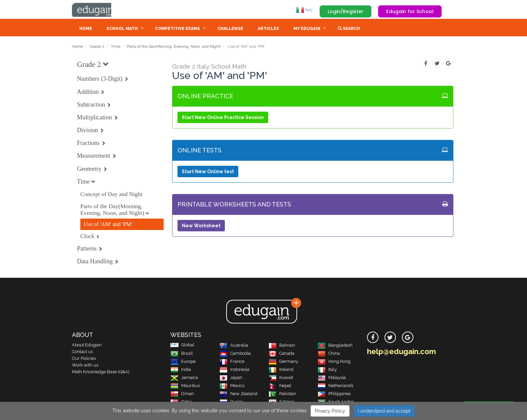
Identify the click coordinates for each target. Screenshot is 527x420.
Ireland (281, 370)
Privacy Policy (330, 411)
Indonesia (234, 370)
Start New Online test (208, 172)
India (181, 370)
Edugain (97, 10)
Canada (281, 354)
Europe (183, 362)
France (232, 362)
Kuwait (281, 378)
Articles (268, 29)
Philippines (334, 394)
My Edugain (307, 29)
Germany (283, 362)
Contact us (82, 352)
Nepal (280, 386)
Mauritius (185, 386)
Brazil (182, 354)
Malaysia (332, 378)
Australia (234, 346)
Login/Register (346, 11)
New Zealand (238, 394)
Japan (231, 378)
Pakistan (282, 394)
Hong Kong (334, 362)
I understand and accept (384, 411)
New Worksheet (201, 226)
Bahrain (282, 346)
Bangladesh (335, 346)
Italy (305, 10)
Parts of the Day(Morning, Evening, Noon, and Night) (174, 47)
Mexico (232, 386)
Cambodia (235, 354)
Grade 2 (97, 47)
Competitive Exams (177, 29)
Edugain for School (410, 11)
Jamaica (184, 378)
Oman (182, 394)
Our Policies (84, 359)
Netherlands (335, 386)
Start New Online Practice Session (223, 118)
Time (116, 47)
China (329, 354)
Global (182, 346)
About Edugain (87, 346)
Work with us (85, 366)
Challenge (230, 29)
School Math (122, 29)
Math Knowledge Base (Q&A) (101, 372)
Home (86, 29)
